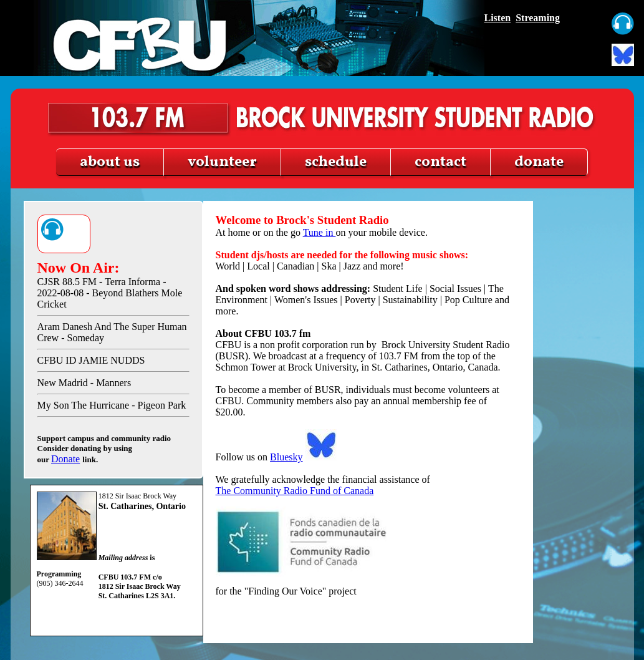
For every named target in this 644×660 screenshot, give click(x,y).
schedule (336, 162)
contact (440, 162)
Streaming (538, 18)
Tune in (320, 232)
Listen (498, 18)
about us (110, 162)
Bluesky (286, 457)
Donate (65, 459)
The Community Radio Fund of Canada (295, 491)
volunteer (222, 162)
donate (539, 162)
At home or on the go (368, 226)
